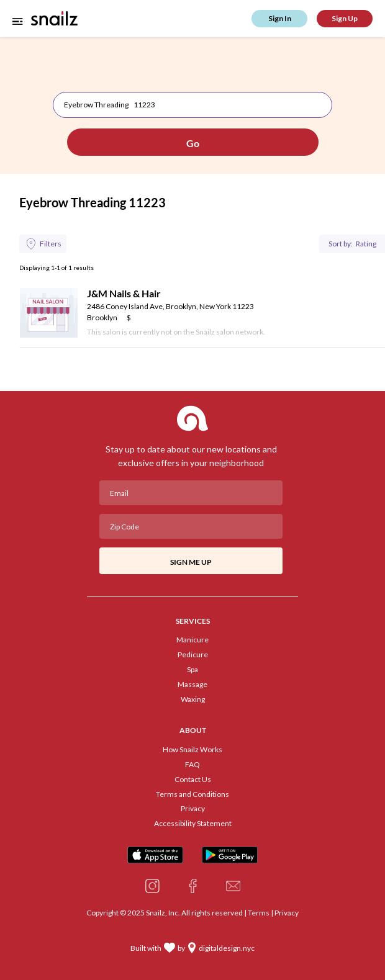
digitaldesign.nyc (227, 948)
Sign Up (345, 18)
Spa (192, 670)
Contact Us (193, 780)
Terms (259, 913)
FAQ (192, 765)
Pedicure (193, 655)
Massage (192, 685)
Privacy (193, 809)
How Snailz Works (192, 750)
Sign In (280, 18)
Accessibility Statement (193, 824)
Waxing (193, 699)
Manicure (192, 640)
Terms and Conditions (192, 794)
